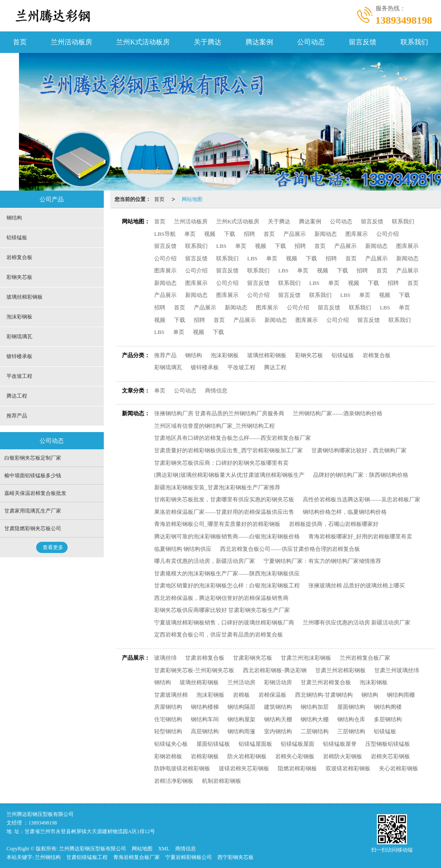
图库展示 (357, 234)
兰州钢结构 (48, 857)
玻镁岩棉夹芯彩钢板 (244, 768)
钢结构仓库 (351, 719)
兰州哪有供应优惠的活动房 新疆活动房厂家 (357, 622)
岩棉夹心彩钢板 (295, 756)
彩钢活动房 (278, 682)
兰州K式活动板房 (143, 42)
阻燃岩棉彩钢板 (297, 768)
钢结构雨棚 (401, 695)
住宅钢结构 (168, 719)
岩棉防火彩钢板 (343, 756)
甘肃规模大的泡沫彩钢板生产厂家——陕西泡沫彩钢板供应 (227, 573)
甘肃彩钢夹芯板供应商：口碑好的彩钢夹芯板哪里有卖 (221, 463)
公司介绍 (388, 234)
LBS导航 (165, 234)
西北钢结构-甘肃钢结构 (324, 695)
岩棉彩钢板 (205, 756)
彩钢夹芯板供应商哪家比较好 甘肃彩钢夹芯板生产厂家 (222, 610)
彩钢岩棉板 (168, 756)
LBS (221, 246)
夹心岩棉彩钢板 (399, 768)
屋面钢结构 (351, 707)
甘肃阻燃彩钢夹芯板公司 (33, 528)
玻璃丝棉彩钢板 (267, 355)
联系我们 (414, 42)
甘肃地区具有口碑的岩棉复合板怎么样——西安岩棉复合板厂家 (233, 438)
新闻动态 (326, 234)
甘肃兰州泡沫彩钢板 (306, 658)
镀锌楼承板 (205, 367)
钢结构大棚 (315, 719)
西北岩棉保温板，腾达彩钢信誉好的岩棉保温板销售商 (221, 598)
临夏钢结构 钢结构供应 (183, 549)
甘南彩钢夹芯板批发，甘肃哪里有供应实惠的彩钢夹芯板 (224, 499)
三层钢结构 (351, 731)
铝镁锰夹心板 (171, 744)
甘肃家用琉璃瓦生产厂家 (33, 511)
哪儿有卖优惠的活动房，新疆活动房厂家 (205, 561)
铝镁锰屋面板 (255, 744)
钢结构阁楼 (388, 707)
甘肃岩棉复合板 (205, 658)
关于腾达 (208, 42)
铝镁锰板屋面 (298, 744)
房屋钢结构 (168, 707)
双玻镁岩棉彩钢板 (348, 768)
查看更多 (53, 547)
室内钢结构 (278, 731)
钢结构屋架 (241, 719)
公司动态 (311, 42)
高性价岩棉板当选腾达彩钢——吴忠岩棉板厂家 (362, 499)
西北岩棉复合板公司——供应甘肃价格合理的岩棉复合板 (290, 549)
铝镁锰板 (343, 355)
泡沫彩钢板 (225, 355)
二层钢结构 (315, 731)
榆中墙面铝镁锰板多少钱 (33, 476)
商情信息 (216, 391)
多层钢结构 (388, 719)
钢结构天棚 (278, 719)
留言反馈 (363, 42)
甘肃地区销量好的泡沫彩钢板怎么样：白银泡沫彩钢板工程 (227, 585)
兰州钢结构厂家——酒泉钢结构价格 (338, 413)
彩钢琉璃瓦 (168, 367)
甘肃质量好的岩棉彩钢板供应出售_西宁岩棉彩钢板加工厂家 (228, 450)
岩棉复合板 (377, 355)
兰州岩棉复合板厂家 (365, 658)
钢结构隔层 (241, 707)
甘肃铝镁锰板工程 (87, 857)
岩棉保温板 (272, 695)
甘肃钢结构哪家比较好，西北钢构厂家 (359, 450)
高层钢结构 (205, 731)
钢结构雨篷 (241, 731)
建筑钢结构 (278, 707)
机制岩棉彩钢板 (222, 781)
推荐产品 (165, 355)
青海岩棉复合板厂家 (137, 857)
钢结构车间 (205, 719)
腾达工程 (275, 367)
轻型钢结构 (168, 731)
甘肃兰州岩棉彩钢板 (340, 670)
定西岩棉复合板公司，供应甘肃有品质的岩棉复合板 (219, 635)
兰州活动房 (241, 682)
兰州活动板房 (71, 42)
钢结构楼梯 (205, 707)
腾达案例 (259, 42)
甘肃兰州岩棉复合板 (326, 682)
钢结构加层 (315, 707)
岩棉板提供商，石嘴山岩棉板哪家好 (334, 524)
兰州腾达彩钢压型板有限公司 (93, 849)
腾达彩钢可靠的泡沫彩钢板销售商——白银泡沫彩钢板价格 (227, 536)
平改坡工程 (241, 367)
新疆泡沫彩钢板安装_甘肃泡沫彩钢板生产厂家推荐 (217, 487)
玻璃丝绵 (165, 658)
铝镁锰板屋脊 (340, 744)
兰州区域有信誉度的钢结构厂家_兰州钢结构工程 (214, 426)
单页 (190, 234)
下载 (230, 234)
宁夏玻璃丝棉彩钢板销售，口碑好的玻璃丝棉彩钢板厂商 (224, 622)
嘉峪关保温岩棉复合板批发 (35, 493)
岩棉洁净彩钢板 (174, 781)
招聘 (249, 234)
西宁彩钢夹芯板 (236, 857)
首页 (20, 42)
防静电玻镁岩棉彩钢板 (182, 768)
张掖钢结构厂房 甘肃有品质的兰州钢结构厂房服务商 (219, 413)
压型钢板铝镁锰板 (388, 744)
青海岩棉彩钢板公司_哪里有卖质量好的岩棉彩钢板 (217, 524)
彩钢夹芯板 (309, 355)
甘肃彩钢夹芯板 (253, 658)
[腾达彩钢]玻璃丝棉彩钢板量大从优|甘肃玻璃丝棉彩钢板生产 (229, 475)
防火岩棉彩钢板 (247, 756)
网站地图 (192, 199)
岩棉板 (241, 695)
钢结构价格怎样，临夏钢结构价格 (345, 512)
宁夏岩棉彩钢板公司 (189, 857)
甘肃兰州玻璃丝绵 (397, 670)
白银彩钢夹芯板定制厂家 (33, 458)
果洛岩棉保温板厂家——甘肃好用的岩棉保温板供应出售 (224, 512)
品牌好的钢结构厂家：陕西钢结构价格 (361, 475)
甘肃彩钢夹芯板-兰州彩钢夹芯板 (194, 670)
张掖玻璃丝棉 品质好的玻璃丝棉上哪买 (357, 585)
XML (164, 849)
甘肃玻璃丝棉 (171, 695)
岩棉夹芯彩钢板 (390, 756)
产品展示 (295, 234)
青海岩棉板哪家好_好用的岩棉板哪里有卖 (360, 536)
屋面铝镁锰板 (213, 744)
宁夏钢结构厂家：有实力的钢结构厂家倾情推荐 (322, 561)
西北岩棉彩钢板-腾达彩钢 (275, 670)
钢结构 (194, 355)
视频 (210, 234)
